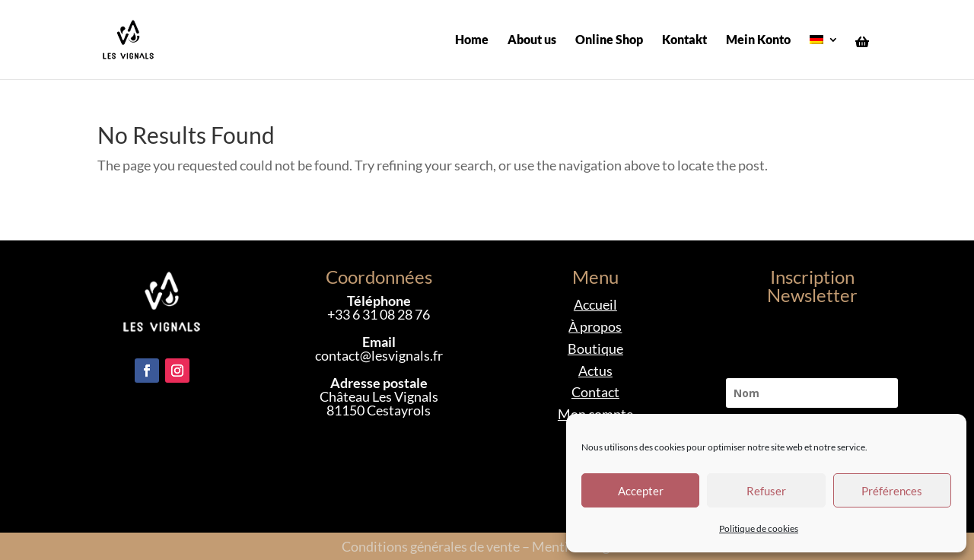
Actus (595, 371)
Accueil (595, 304)
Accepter (641, 491)
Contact (595, 392)
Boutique (595, 348)
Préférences (892, 491)
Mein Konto (758, 40)
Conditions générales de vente (431, 546)
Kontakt (684, 40)
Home (472, 40)
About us (532, 40)
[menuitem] (824, 57)
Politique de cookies (759, 528)
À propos (595, 326)
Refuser (766, 491)
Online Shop (609, 40)
